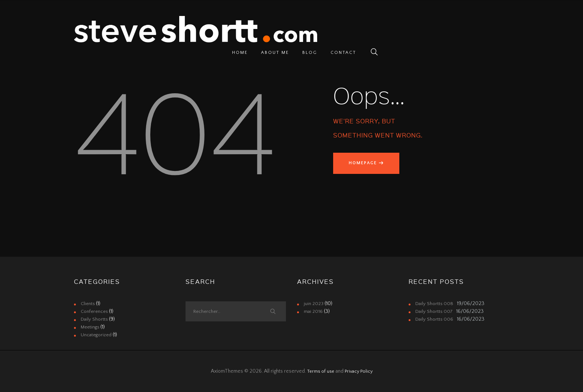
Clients (88, 304)
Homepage (365, 164)
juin (314, 304)
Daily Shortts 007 (435, 311)
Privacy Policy (360, 371)
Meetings (91, 327)
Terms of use (320, 371)
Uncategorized (97, 335)
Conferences (95, 311)
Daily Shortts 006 (435, 319)
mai (314, 311)
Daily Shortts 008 (435, 304)
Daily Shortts (95, 319)
